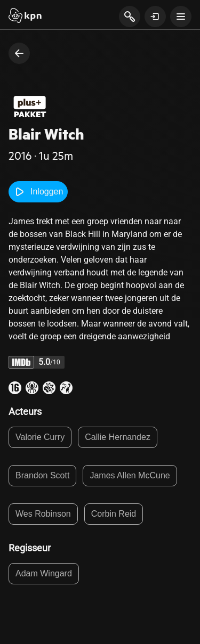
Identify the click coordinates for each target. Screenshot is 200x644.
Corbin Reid (114, 514)
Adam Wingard (44, 573)
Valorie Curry (40, 437)
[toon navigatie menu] (181, 17)
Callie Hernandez (118, 437)
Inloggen (38, 192)
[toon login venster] (155, 17)
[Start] (25, 17)
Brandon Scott (42, 475)
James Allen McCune (130, 475)
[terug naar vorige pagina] (19, 53)
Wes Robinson (43, 514)
